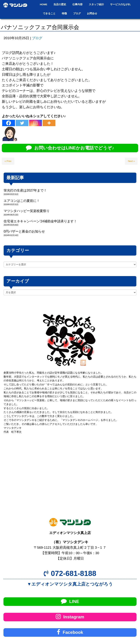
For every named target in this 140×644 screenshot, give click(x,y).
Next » (131, 161)
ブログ (37, 38)
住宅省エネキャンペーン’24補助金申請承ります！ (40, 221)
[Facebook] (9, 123)
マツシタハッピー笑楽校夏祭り (27, 211)
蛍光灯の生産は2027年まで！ (25, 190)
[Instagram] (36, 123)
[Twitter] (22, 123)
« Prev (8, 161)
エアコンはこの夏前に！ (22, 201)
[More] (49, 123)
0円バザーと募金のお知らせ (24, 231)
